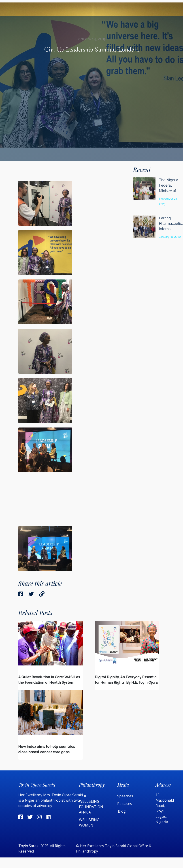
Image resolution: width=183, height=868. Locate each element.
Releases (125, 804)
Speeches (125, 796)
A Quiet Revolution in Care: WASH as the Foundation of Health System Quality (49, 682)
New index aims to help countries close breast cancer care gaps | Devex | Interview (47, 752)
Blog (122, 811)
